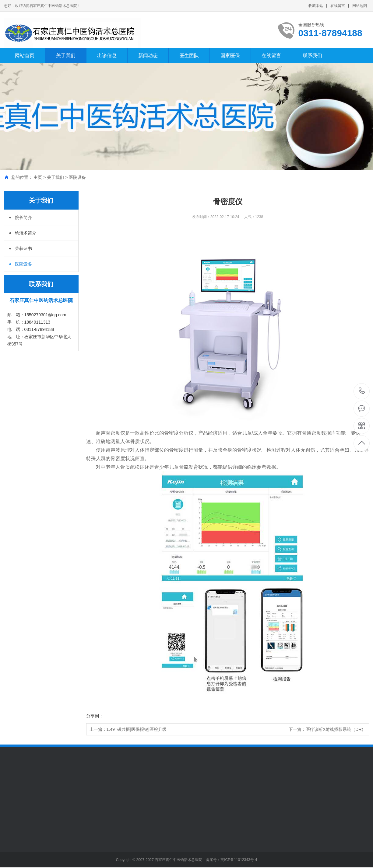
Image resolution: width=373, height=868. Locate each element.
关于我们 (66, 56)
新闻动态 (148, 56)
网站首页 (25, 56)
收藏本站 (316, 6)
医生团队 (189, 56)
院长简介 (23, 217)
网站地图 (360, 6)
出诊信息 (107, 56)
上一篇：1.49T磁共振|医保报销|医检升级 (128, 729)
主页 (38, 177)
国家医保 (230, 56)
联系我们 (312, 56)
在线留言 (338, 6)
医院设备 (77, 177)
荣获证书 (23, 248)
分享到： (95, 716)
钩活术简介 (26, 233)
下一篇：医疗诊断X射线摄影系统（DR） (327, 729)
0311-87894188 (362, 391)
